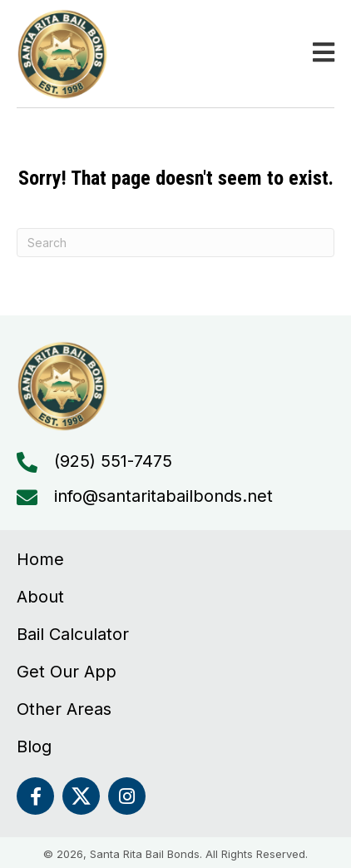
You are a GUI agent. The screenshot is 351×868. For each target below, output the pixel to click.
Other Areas (64, 709)
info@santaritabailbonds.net (163, 496)
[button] (35, 796)
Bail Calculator (73, 634)
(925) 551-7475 (113, 461)
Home (40, 559)
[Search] (175, 243)
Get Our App (67, 672)
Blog (34, 746)
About (40, 597)
